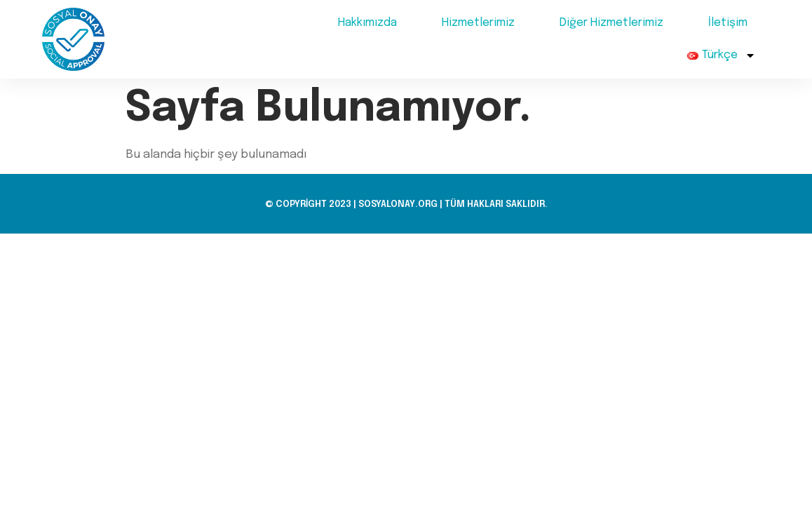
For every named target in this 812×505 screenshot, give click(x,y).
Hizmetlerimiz (478, 23)
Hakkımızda (367, 23)
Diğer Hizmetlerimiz (611, 23)
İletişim (728, 23)
